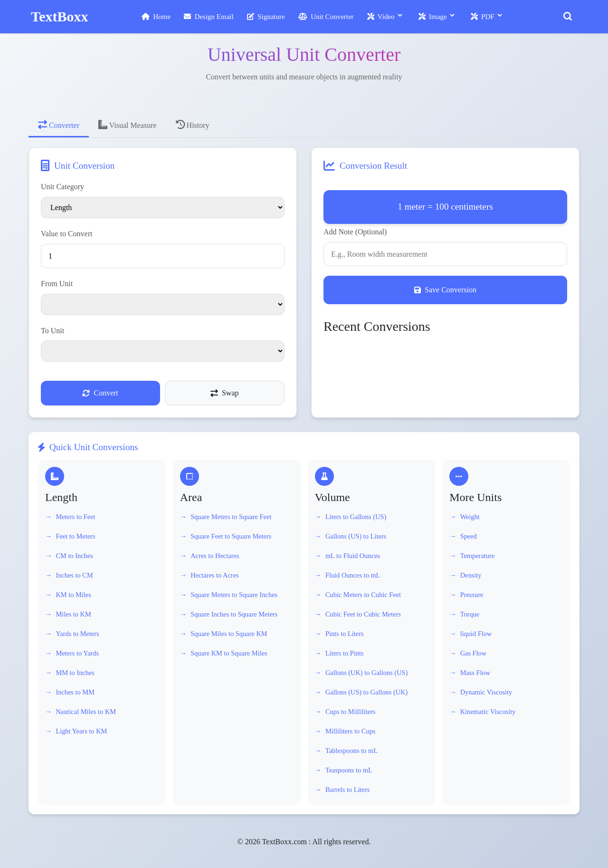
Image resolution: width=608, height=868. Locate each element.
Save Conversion (445, 290)
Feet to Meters (75, 536)
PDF (483, 17)
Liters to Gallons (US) (356, 517)
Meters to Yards (77, 653)
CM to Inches (74, 556)
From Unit (57, 284)
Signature (266, 17)
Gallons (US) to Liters (356, 536)
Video (381, 17)
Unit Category (62, 187)
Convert (100, 393)
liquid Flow (476, 634)
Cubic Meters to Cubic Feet (363, 595)
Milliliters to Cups (351, 731)
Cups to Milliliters (351, 712)
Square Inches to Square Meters (234, 614)
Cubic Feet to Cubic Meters (363, 614)
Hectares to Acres (215, 575)
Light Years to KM (81, 731)
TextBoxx (60, 16)
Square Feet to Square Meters (231, 536)
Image (433, 17)
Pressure (472, 595)
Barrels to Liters (348, 790)
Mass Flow (475, 673)
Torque (470, 614)
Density (471, 575)
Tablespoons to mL (351, 751)
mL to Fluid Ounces (353, 556)
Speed (469, 536)
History (193, 125)
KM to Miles (73, 595)
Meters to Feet (75, 517)
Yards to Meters (77, 634)
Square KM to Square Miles (229, 653)
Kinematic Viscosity (488, 712)
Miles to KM (73, 614)
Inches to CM (74, 575)
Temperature (478, 556)
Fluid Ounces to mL (353, 575)
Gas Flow (474, 653)
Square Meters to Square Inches (234, 595)
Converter (59, 125)
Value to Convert (66, 234)
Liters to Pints (345, 653)
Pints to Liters (345, 634)
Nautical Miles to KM (86, 712)
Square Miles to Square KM (229, 634)
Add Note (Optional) (355, 232)
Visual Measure (128, 125)
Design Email (209, 17)
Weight (470, 517)
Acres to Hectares (215, 556)
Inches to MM (75, 692)
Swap (225, 393)
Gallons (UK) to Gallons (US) (366, 673)
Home (156, 17)
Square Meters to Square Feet (231, 517)
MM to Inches (75, 673)
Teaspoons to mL (349, 770)
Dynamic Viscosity (486, 692)
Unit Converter (326, 17)
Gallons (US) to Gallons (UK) (366, 692)
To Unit (52, 331)
